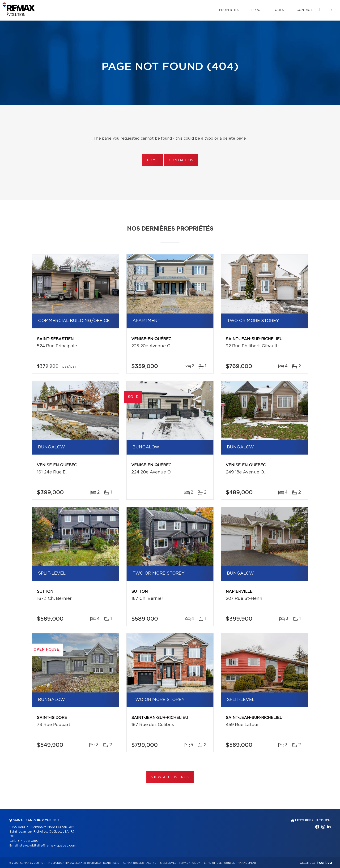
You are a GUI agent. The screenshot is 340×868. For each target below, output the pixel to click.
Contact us (181, 160)
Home (153, 160)
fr (330, 10)
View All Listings (170, 777)
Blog (256, 10)
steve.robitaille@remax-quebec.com (48, 846)
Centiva (324, 862)
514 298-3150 (28, 841)
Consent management (240, 863)
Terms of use (212, 863)
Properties (229, 10)
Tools (278, 10)
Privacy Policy (189, 863)
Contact (304, 10)
